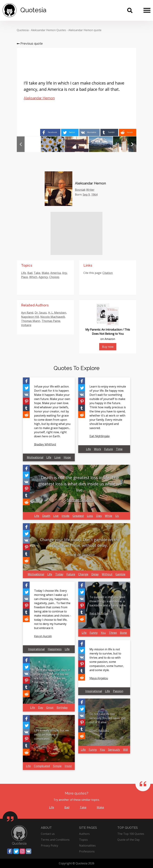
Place (24, 277)
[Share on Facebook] (48, 132)
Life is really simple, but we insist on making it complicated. (51, 735)
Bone (123, 633)
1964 (94, 195)
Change (83, 574)
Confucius (40, 747)
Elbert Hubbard (99, 730)
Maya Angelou (99, 678)
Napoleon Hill (30, 317)
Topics (83, 840)
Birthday (62, 708)
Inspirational (36, 649)
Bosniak (80, 190)
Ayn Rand (27, 313)
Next (132, 144)
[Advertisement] (76, 233)
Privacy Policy (49, 846)
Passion (118, 691)
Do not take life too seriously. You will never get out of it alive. (107, 718)
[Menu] (147, 10)
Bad (30, 273)
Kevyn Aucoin (43, 636)
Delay (95, 574)
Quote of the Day (129, 840)
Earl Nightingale (100, 436)
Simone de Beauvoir (80, 555)
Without (107, 574)
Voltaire (26, 325)
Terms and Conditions (55, 840)
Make (45, 273)
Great (50, 708)
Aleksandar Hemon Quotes (48, 30)
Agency (43, 277)
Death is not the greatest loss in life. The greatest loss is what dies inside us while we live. (80, 484)
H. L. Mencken (57, 313)
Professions (87, 851)
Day (41, 708)
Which (33, 277)
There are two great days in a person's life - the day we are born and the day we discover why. (52, 676)
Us (117, 516)
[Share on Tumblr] (109, 132)
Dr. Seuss (41, 313)
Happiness (55, 649)
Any (65, 273)
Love (57, 457)
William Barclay (44, 691)
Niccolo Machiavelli (53, 317)
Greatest (78, 516)
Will (125, 750)
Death (46, 516)
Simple (57, 766)
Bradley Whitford (45, 444)
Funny (94, 633)
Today (59, 574)
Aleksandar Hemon (39, 98)
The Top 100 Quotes (131, 834)
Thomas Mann (31, 321)
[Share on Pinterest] (26, 401)
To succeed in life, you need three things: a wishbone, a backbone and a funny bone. (108, 601)
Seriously (114, 750)
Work (98, 449)
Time (119, 449)
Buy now (108, 347)
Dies (99, 516)
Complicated (42, 766)
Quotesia (23, 30)
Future (109, 449)
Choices (54, 277)
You (103, 633)
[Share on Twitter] (68, 132)
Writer (90, 190)
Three (113, 633)
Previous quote (30, 43)
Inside (66, 516)
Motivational (35, 457)
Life (24, 273)
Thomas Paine (51, 321)
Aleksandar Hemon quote (85, 30)
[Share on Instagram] (22, 851)
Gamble (120, 574)
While (109, 516)
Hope (67, 457)
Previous (21, 144)
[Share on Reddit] (127, 132)
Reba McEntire (99, 614)
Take (37, 273)
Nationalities (87, 846)
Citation (108, 273)
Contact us (48, 834)
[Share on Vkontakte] (88, 132)
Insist (68, 766)
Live (56, 516)
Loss (90, 516)
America (56, 273)
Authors (84, 834)
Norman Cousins (80, 500)
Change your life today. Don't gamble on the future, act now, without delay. (80, 542)
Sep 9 (86, 195)
